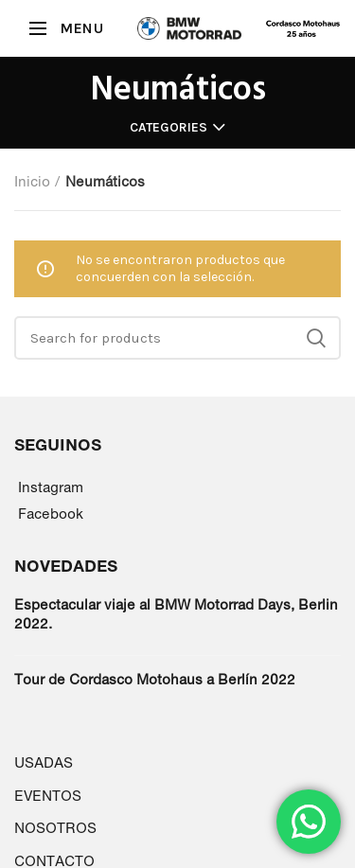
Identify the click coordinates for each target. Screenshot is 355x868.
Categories (169, 128)
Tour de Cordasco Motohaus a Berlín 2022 (155, 679)
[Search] (177, 338)
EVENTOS (48, 796)
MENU (81, 28)
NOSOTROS (55, 828)
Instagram (51, 487)
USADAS (44, 762)
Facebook (51, 514)
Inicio (32, 181)
